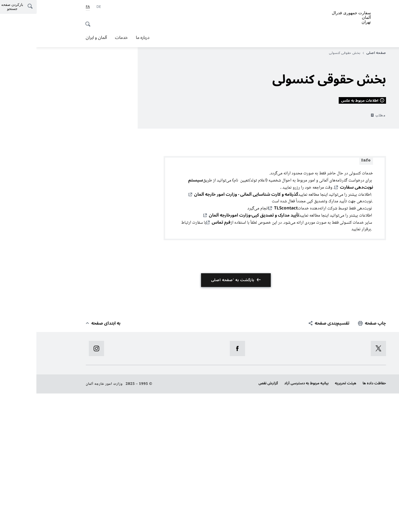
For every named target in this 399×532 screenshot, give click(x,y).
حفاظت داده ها (338, 522)
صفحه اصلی (338, 53)
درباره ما (106, 38)
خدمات (85, 38)
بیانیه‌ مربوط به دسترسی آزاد (270, 522)
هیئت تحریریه (309, 522)
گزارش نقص (232, 522)
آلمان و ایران (60, 38)
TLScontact (250, 347)
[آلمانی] (62, 7)
